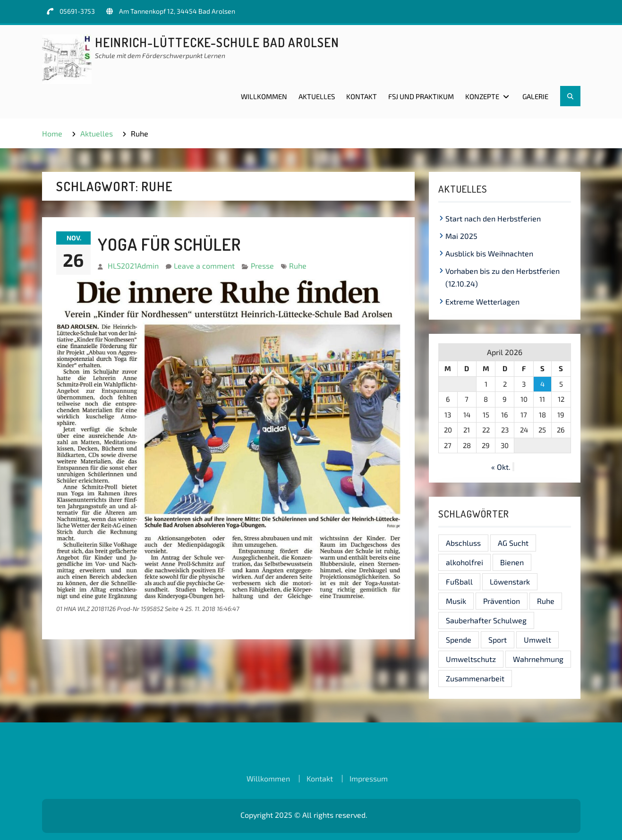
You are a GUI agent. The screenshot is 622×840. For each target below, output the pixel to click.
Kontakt (362, 96)
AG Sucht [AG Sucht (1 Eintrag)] (513, 543)
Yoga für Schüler (169, 244)
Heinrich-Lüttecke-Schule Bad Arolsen (217, 42)
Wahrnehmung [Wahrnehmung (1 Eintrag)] (538, 659)
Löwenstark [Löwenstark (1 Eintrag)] (510, 581)
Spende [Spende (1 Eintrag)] (459, 640)
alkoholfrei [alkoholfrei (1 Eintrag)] (464, 562)
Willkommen (264, 96)
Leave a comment (204, 266)
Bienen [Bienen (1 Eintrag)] (512, 562)
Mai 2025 (461, 236)
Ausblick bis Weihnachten (489, 253)
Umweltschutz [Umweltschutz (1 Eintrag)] (471, 659)
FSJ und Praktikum (421, 96)
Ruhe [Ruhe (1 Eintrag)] (546, 601)
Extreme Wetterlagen (482, 301)
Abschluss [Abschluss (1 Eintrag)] (463, 543)
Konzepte (482, 96)
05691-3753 (77, 11)
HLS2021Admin (133, 266)
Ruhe (298, 266)
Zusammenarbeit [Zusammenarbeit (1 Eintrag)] (475, 678)
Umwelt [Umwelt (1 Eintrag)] (537, 640)
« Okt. (501, 467)
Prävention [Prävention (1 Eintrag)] (502, 601)
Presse (262, 266)
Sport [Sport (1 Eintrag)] (498, 640)
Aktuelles (317, 96)
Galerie (535, 96)
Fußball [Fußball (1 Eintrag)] (459, 581)
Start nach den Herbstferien (493, 218)
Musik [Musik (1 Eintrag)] (456, 601)
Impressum (369, 779)
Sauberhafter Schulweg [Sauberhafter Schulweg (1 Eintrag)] (486, 620)
